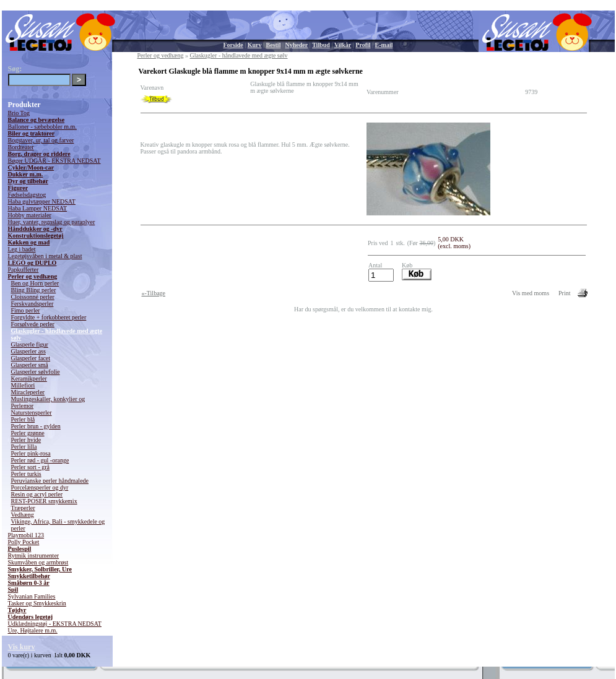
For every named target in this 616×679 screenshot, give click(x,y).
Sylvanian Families (32, 596)
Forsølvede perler (33, 324)
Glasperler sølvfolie (36, 372)
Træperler (23, 508)
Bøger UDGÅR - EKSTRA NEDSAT (54, 161)
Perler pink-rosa (31, 453)
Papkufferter (24, 270)
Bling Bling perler (34, 290)
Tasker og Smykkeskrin (37, 603)
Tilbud (321, 45)
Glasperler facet (31, 358)
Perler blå (23, 419)
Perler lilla (24, 447)
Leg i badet (22, 249)
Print (564, 293)
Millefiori (23, 385)
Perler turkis (26, 474)
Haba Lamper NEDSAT (38, 208)
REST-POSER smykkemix (44, 501)
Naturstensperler (32, 413)
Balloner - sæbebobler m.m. (42, 127)
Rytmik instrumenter (34, 556)
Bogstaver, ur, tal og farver (41, 140)
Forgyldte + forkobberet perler (49, 317)
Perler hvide (26, 440)
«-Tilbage (154, 293)
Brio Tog (19, 113)
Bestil (274, 45)
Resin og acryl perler (37, 494)
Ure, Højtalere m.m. (33, 630)
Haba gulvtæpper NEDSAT (42, 201)
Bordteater (21, 147)
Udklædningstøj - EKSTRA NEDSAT (55, 624)
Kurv (255, 45)
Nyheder (296, 45)
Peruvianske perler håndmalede (50, 481)
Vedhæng (23, 515)
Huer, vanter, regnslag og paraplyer (52, 222)
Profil (363, 45)
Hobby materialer (30, 215)
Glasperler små (30, 365)
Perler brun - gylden (36, 426)
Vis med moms (531, 293)
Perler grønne (28, 433)
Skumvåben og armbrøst (38, 562)
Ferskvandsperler (33, 304)
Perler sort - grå (30, 467)
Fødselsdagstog (27, 195)
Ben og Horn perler (35, 283)
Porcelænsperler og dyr (40, 487)
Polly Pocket (24, 542)
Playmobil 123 (26, 535)
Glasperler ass (28, 351)
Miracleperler (28, 392)
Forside (233, 45)
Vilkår (343, 45)
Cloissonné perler (33, 297)
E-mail (384, 45)
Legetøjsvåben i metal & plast (45, 256)
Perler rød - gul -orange (40, 460)
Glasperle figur (30, 344)
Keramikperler (29, 378)
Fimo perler (26, 310)
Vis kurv (22, 647)
